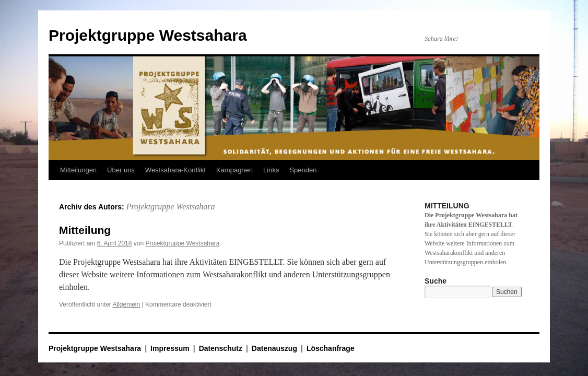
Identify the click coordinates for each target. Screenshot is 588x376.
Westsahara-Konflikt (175, 170)
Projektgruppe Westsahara (148, 35)
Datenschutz (221, 348)
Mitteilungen (78, 170)
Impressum (170, 348)
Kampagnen (234, 170)
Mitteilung (85, 230)
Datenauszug (274, 348)
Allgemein (127, 304)
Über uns (121, 170)
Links (271, 170)
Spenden (303, 170)
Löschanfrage (331, 348)
